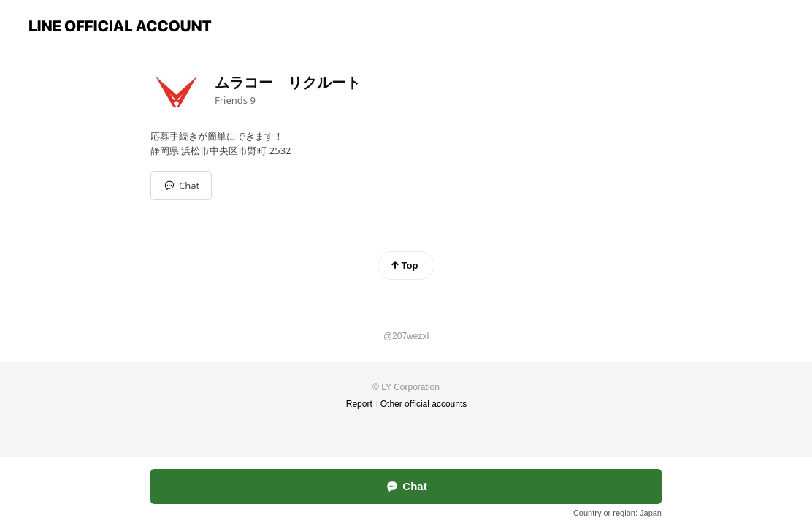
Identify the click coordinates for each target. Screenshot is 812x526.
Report (359, 404)
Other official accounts (424, 404)
